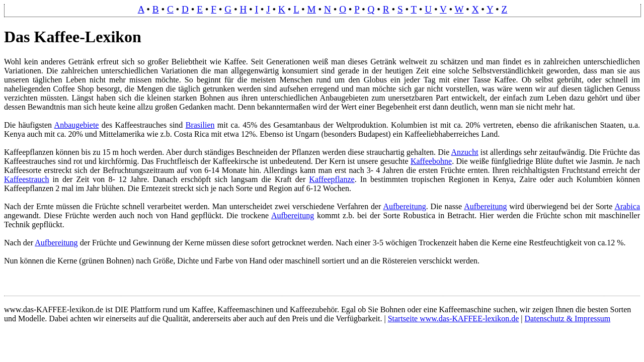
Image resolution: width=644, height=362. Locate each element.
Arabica (627, 206)
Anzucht (464, 152)
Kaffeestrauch (26, 179)
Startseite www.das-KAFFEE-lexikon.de (454, 319)
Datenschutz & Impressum (568, 319)
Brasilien (200, 125)
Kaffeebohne (431, 161)
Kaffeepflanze (332, 179)
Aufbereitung (404, 206)
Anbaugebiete (77, 125)
